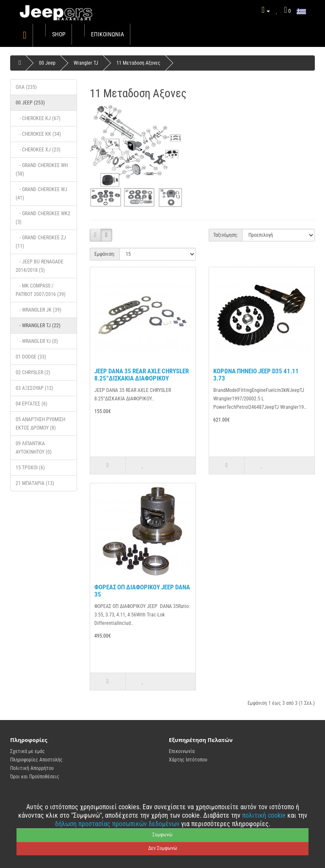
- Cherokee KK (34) (38, 134)
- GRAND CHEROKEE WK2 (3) (43, 218)
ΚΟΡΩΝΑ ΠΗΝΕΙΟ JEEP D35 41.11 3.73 (256, 375)
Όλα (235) (26, 87)
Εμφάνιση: (105, 254)
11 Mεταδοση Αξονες (138, 63)
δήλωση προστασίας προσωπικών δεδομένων (118, 824)
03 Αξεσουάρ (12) (34, 388)
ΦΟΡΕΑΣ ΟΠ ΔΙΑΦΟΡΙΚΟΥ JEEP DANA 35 (142, 591)
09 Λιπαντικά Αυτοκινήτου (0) (34, 448)
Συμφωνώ (162, 835)
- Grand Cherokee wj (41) (41, 194)
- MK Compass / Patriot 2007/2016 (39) (41, 290)
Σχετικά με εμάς (28, 751)
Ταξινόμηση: (226, 235)
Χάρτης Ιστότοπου (188, 760)
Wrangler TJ (86, 63)
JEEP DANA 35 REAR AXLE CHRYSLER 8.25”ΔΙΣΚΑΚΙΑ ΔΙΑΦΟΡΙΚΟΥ (142, 375)
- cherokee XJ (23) (38, 150)
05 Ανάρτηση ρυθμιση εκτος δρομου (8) (40, 424)
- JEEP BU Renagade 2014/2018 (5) (40, 266)
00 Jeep (47, 63)
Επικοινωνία (107, 34)
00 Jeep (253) (30, 103)
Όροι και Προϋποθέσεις (35, 777)
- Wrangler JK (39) (39, 310)
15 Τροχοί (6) (30, 468)
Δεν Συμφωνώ (163, 848)
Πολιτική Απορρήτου (32, 768)
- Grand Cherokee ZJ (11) (41, 242)
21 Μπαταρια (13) (35, 483)
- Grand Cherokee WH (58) (42, 170)
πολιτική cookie (265, 815)
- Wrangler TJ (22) (38, 326)
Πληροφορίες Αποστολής (36, 760)
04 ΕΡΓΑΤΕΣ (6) (32, 404)
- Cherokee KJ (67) (38, 118)
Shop (59, 34)
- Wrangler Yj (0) (37, 341)
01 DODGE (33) (31, 357)
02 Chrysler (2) (33, 372)
